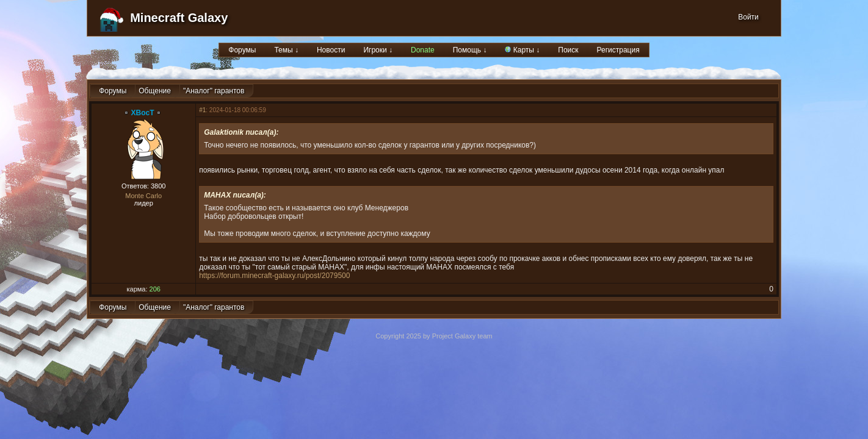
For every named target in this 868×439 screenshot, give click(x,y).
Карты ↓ (522, 50)
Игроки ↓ (378, 50)
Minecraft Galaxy (179, 18)
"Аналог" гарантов (214, 91)
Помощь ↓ (470, 50)
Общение (155, 91)
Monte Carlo (143, 196)
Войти (748, 17)
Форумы (242, 50)
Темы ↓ (286, 50)
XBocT (143, 113)
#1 (202, 110)
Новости (331, 50)
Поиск (568, 50)
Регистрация (618, 50)
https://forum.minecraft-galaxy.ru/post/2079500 (274, 276)
